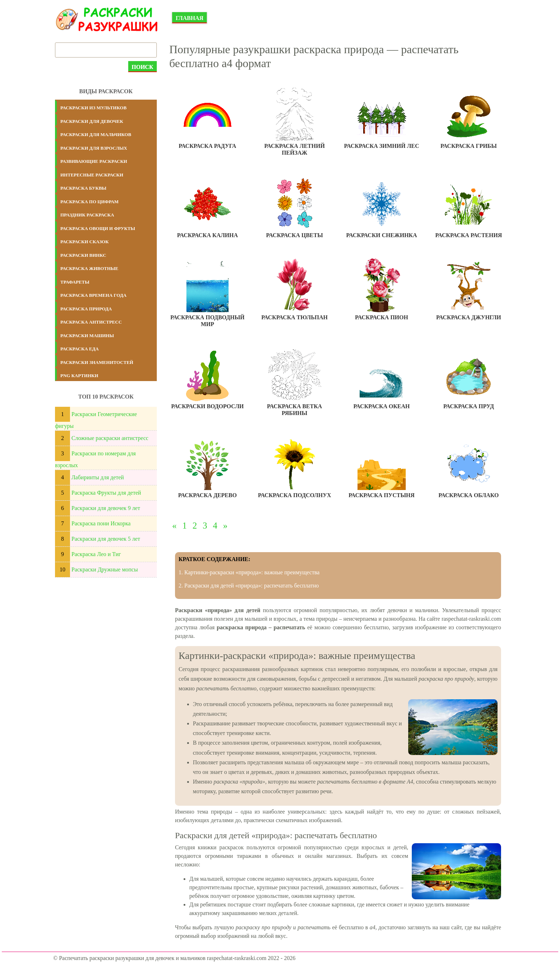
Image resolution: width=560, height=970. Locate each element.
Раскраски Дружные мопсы (105, 569)
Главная (189, 18)
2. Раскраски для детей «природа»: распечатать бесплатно (249, 586)
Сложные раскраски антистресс (110, 438)
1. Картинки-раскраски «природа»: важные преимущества (249, 572)
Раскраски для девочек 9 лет (106, 508)
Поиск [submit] (143, 67)
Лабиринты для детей (98, 477)
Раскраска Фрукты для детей (106, 493)
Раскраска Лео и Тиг (96, 554)
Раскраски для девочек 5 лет (106, 539)
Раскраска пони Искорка (101, 523)
